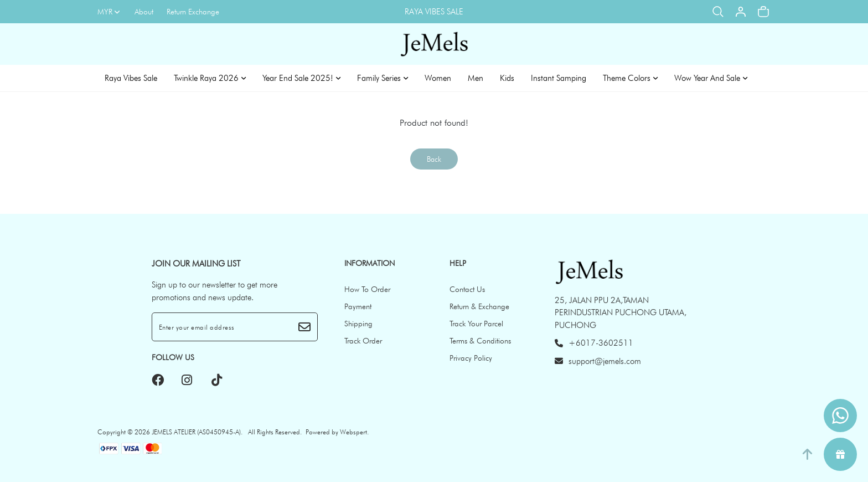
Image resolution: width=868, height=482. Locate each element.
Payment (358, 306)
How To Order (367, 289)
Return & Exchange (479, 306)
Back (434, 159)
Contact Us (467, 289)
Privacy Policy (471, 358)
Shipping (358, 324)
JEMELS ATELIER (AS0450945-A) (196, 432)
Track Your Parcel (476, 324)
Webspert (353, 432)
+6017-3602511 (594, 343)
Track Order (363, 341)
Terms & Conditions (480, 341)
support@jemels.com (598, 361)
